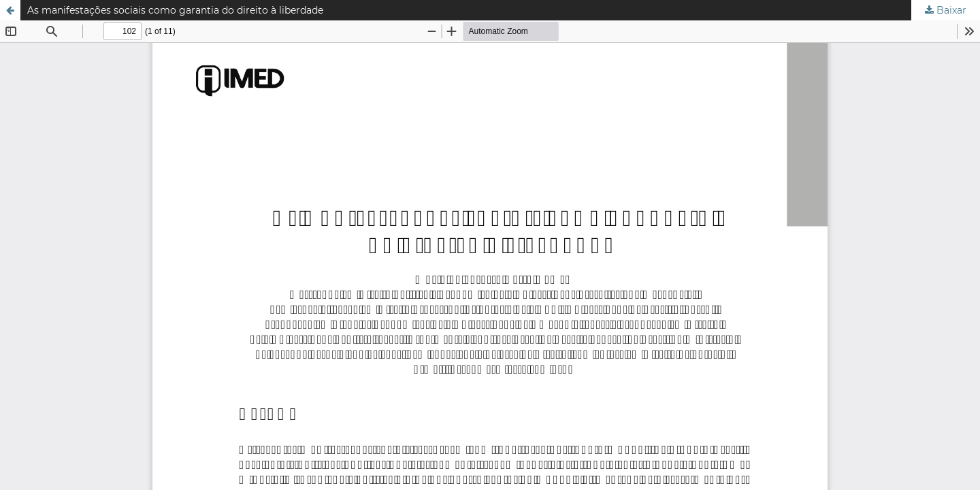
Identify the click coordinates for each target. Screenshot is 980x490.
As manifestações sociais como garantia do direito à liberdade (175, 10)
